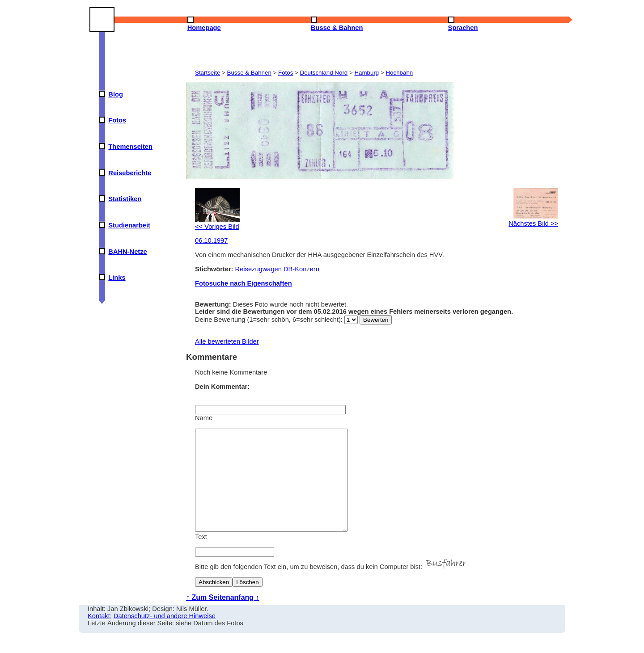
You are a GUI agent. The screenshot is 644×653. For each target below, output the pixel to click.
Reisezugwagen (258, 269)
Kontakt (99, 636)
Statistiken (125, 199)
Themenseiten (130, 147)
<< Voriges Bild (217, 223)
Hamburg (366, 73)
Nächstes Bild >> (533, 220)
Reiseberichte (130, 173)
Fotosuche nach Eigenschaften (244, 283)
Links (117, 278)
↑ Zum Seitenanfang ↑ (223, 617)
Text (201, 557)
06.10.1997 (211, 240)
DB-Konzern (301, 269)
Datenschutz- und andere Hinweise (165, 636)
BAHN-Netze (127, 252)
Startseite (208, 73)
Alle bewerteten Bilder (227, 341)
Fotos (117, 120)
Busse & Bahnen (249, 73)
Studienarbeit (129, 225)
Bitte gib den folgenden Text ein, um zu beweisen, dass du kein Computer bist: (332, 587)
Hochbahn (399, 73)
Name (204, 418)
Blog (116, 94)
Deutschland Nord (324, 73)
